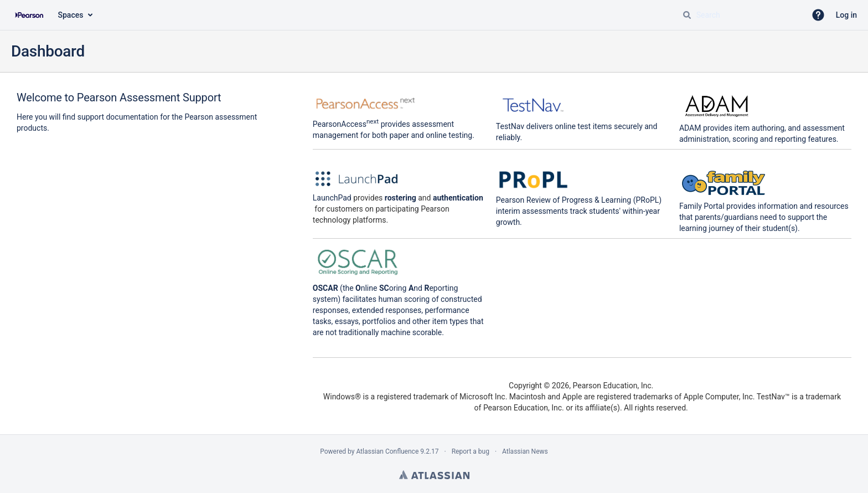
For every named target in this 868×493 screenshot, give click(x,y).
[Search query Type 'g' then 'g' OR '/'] (740, 15)
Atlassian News (525, 451)
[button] (818, 15)
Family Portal (702, 206)
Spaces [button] (71, 15)
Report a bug (471, 451)
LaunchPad (332, 198)
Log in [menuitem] (846, 15)
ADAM (690, 128)
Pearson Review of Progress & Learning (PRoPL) (579, 200)
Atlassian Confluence (387, 451)
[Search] (687, 15)
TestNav (510, 126)
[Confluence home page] (29, 15)
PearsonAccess (346, 124)
